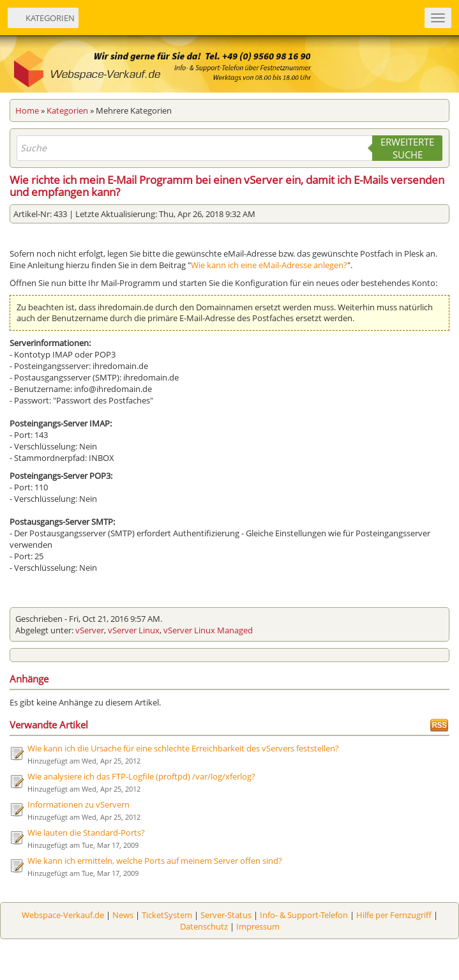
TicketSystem (167, 915)
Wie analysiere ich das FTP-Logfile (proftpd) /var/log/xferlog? (141, 776)
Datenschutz (204, 926)
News (123, 915)
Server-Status (226, 915)
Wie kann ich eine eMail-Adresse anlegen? (269, 265)
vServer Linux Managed (208, 630)
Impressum (258, 926)
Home (27, 110)
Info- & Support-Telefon (304, 915)
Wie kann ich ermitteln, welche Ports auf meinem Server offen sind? (155, 861)
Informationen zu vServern (79, 804)
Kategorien (67, 110)
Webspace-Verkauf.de (63, 915)
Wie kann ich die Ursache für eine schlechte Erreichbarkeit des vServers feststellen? (183, 748)
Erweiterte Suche (407, 148)
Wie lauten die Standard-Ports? (86, 833)
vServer (90, 630)
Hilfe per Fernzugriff (394, 915)
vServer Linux (134, 630)
